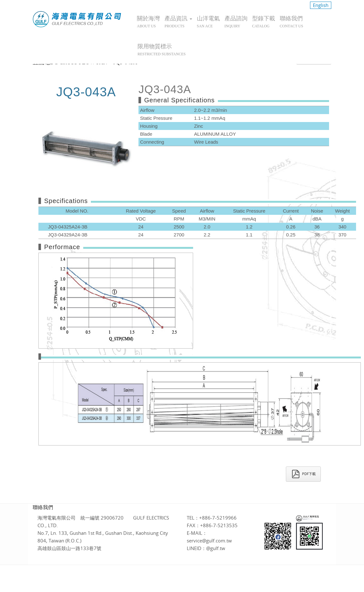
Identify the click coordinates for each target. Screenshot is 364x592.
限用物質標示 (162, 50)
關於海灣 (148, 22)
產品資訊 (178, 22)
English (321, 5)
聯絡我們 (292, 22)
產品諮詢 (236, 22)
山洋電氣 (208, 22)
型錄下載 (264, 22)
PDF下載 (303, 474)
